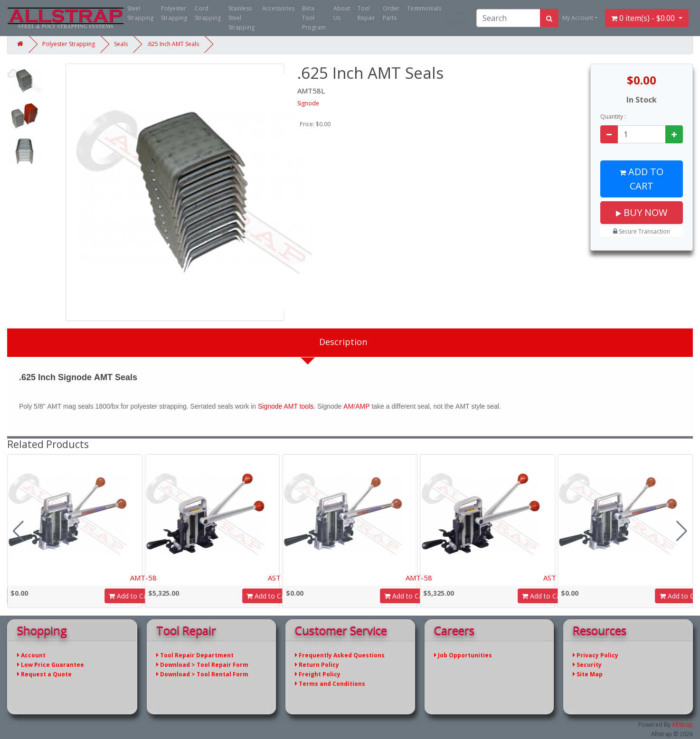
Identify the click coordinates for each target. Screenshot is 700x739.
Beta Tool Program (314, 18)
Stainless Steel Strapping (241, 18)
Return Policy (317, 665)
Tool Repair (366, 13)
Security (587, 665)
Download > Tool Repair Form (202, 665)
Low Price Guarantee (51, 665)
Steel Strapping (140, 13)
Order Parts (391, 13)
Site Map (588, 674)
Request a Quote (44, 674)
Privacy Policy (596, 655)
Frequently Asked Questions (340, 655)
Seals (121, 44)
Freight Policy (318, 674)
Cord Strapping (208, 13)
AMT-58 (143, 578)
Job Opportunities (463, 655)
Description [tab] (343, 342)
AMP (362, 406)
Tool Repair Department (195, 655)
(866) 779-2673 (458, 18)
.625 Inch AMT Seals (173, 44)
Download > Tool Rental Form (202, 674)
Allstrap (682, 725)
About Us (342, 13)
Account (31, 655)
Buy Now (642, 212)
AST (274, 578)
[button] (682, 531)
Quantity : (613, 117)
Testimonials (424, 8)
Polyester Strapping (174, 13)
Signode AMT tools (286, 406)
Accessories (278, 8)
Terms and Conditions (330, 684)
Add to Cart (642, 179)
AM (348, 406)
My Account (578, 18)
